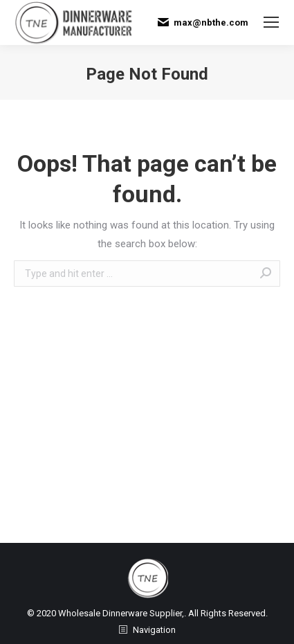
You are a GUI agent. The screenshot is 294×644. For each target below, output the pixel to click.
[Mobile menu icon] (271, 22)
